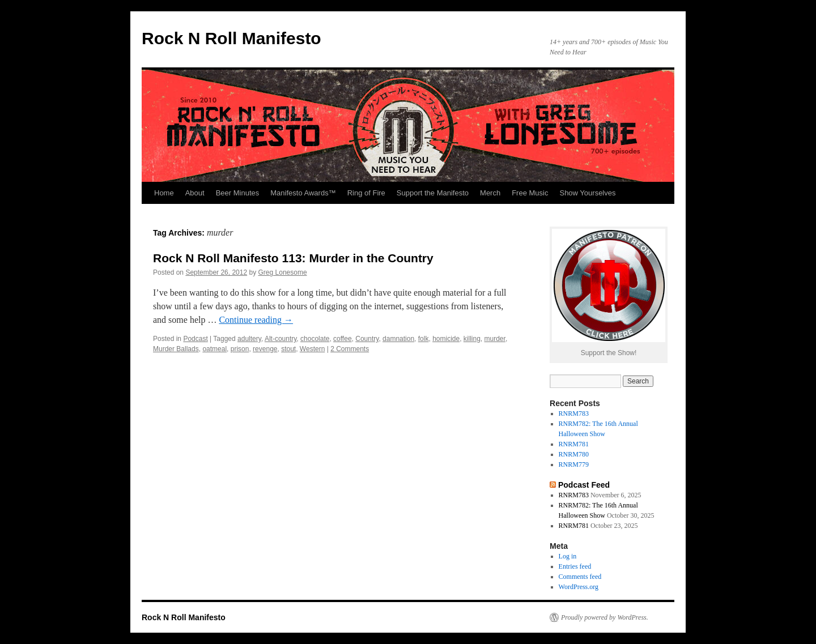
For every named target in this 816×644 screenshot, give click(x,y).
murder (495, 339)
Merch (490, 193)
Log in (568, 556)
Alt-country (280, 339)
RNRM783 (574, 413)
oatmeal (214, 349)
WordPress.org (579, 587)
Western (312, 349)
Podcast (195, 339)
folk (424, 339)
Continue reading (256, 320)
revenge (265, 349)
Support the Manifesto (433, 193)
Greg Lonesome (283, 272)
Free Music (530, 193)
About (195, 193)
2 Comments (350, 349)
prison (240, 349)
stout (288, 349)
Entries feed (575, 566)
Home (164, 193)
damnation (398, 339)
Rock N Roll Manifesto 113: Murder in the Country (293, 258)
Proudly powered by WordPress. (605, 617)
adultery (249, 339)
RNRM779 (574, 464)
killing (472, 339)
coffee (342, 339)
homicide (446, 339)
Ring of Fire (366, 193)
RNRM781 (574, 444)
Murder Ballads (176, 349)
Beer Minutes (238, 193)
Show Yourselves (587, 193)
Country (367, 339)
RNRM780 (574, 454)
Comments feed (580, 577)
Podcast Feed (584, 485)
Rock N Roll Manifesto (231, 38)
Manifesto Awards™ (303, 193)
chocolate (315, 339)
